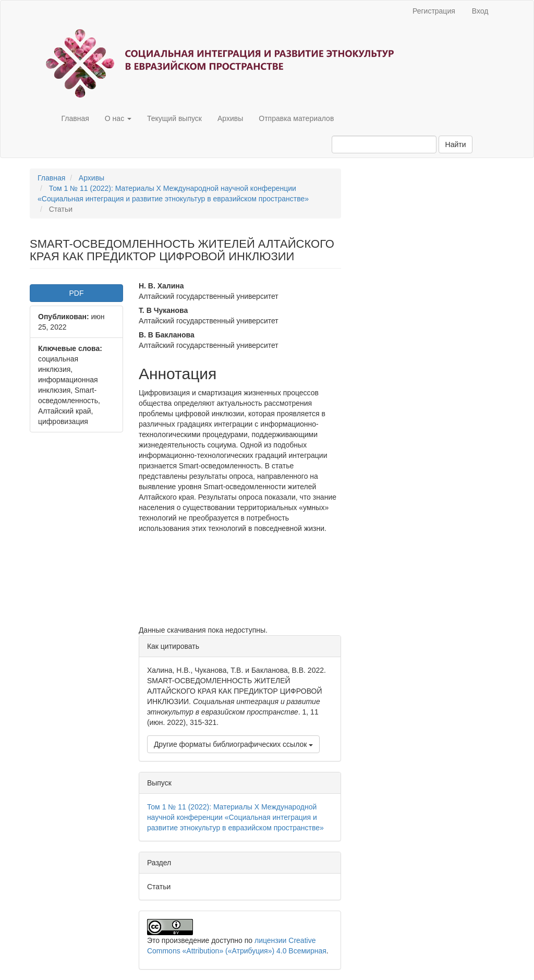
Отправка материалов (296, 118)
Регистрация (434, 11)
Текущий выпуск (174, 118)
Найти (456, 144)
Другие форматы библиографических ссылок (233, 744)
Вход (480, 11)
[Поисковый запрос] (384, 144)
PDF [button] (76, 293)
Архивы (230, 118)
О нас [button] (118, 118)
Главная (75, 118)
